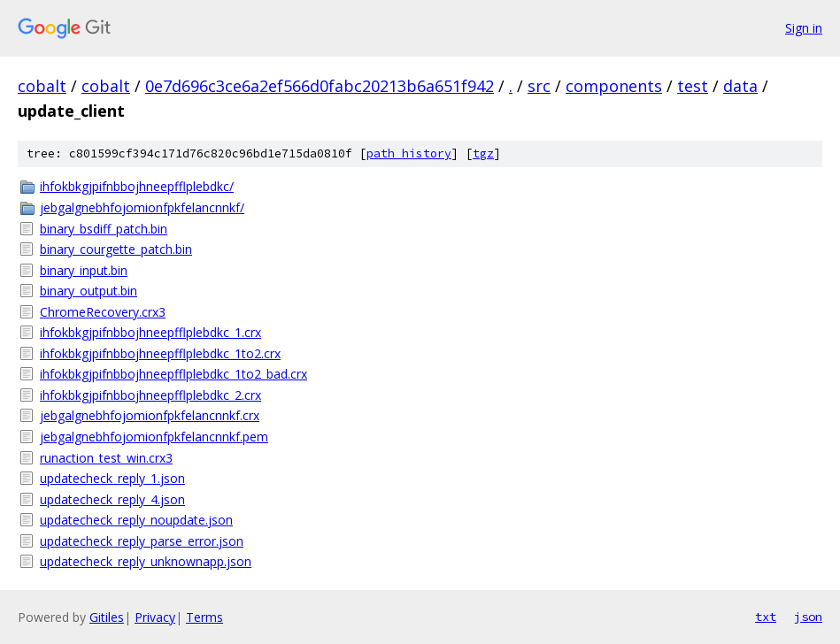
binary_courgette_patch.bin (116, 249)
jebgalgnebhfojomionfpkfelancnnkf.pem (154, 437)
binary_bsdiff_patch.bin (104, 229)
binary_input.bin (84, 270)
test (693, 86)
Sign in (804, 28)
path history (409, 153)
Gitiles (107, 617)
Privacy (155, 617)
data (740, 86)
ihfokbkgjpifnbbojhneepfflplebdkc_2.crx (150, 395)
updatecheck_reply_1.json (112, 478)
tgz (483, 153)
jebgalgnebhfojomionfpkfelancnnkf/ (142, 207)
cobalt (42, 86)
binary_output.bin (89, 291)
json (808, 617)
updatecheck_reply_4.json (112, 499)
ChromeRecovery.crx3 (103, 312)
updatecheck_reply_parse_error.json (142, 541)
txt (766, 617)
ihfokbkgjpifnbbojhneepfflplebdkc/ (137, 186)
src (539, 86)
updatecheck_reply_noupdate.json (136, 520)
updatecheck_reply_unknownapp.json (146, 561)
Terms (204, 617)
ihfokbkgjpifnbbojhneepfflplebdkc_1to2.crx (160, 353)
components (614, 86)
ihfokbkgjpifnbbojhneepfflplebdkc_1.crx (150, 332)
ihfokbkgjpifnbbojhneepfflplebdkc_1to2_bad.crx (173, 374)
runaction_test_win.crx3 (106, 458)
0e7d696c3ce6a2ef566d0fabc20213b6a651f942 (320, 86)
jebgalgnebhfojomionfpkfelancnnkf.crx (150, 415)
